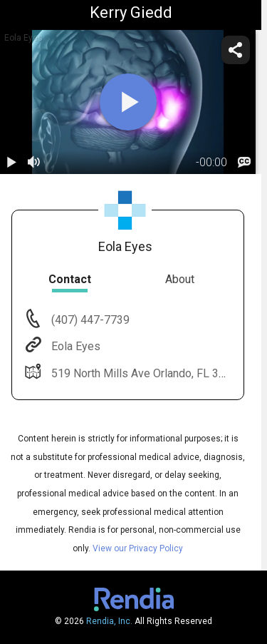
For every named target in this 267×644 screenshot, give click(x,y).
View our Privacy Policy (138, 548)
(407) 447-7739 (89, 320)
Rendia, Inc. (109, 621)
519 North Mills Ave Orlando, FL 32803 (146, 373)
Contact (70, 279)
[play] (128, 102)
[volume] (34, 163)
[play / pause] (11, 163)
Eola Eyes (74, 346)
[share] (236, 50)
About (180, 279)
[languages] (244, 163)
